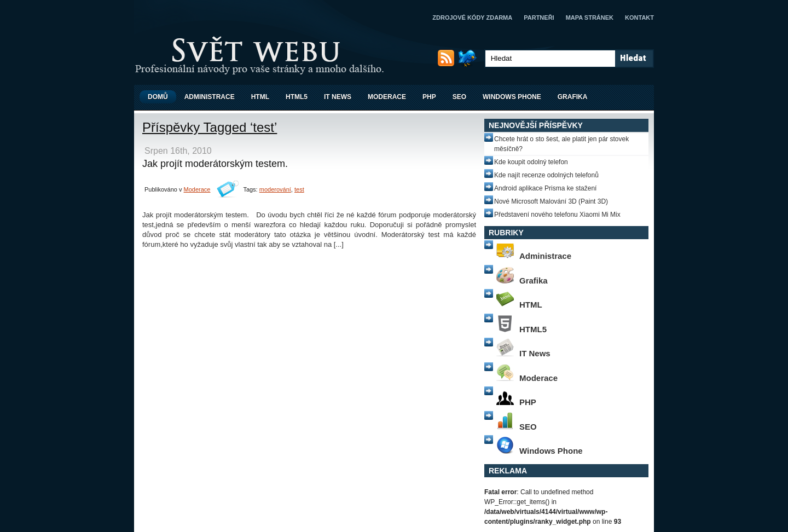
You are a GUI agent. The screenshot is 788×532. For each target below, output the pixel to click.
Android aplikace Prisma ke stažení (545, 188)
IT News (338, 97)
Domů (158, 97)
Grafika (573, 97)
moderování (275, 189)
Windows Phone (512, 97)
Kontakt (639, 18)
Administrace (210, 97)
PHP (429, 97)
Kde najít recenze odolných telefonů (546, 175)
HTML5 (297, 97)
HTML (260, 97)
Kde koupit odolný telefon (531, 162)
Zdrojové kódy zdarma (472, 18)
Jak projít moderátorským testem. (215, 164)
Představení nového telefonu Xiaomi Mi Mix (557, 215)
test (299, 189)
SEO (459, 97)
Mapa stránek (590, 18)
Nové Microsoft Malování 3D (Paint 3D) (551, 201)
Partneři (539, 18)
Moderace (387, 97)
